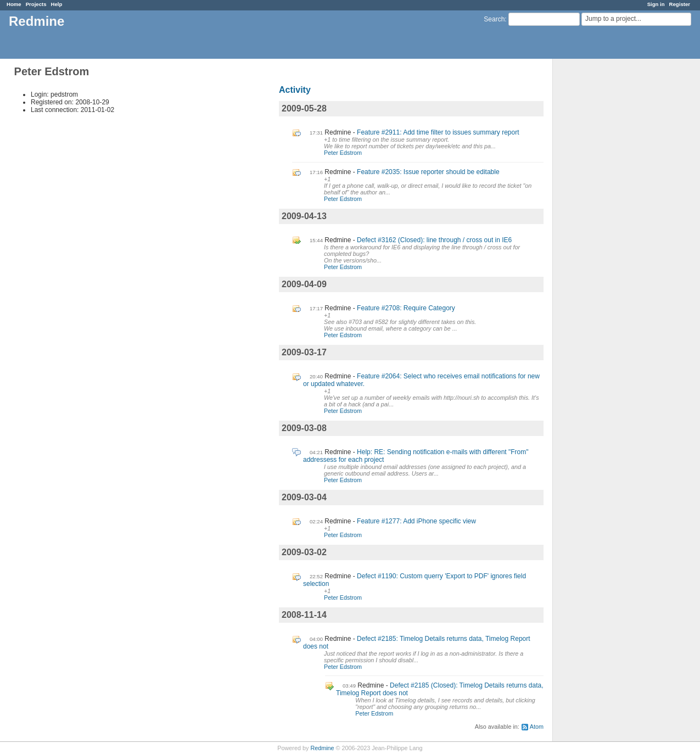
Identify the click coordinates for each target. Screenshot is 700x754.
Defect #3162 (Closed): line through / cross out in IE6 (434, 240)
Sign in (656, 4)
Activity (295, 90)
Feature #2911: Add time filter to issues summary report (438, 132)
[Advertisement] (608, 231)
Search (494, 19)
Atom (537, 727)
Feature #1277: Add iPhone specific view (416, 521)
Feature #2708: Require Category (406, 308)
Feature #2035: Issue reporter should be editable (428, 172)
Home (14, 4)
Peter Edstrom (343, 153)
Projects (36, 4)
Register (680, 4)
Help (57, 4)
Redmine (322, 748)
